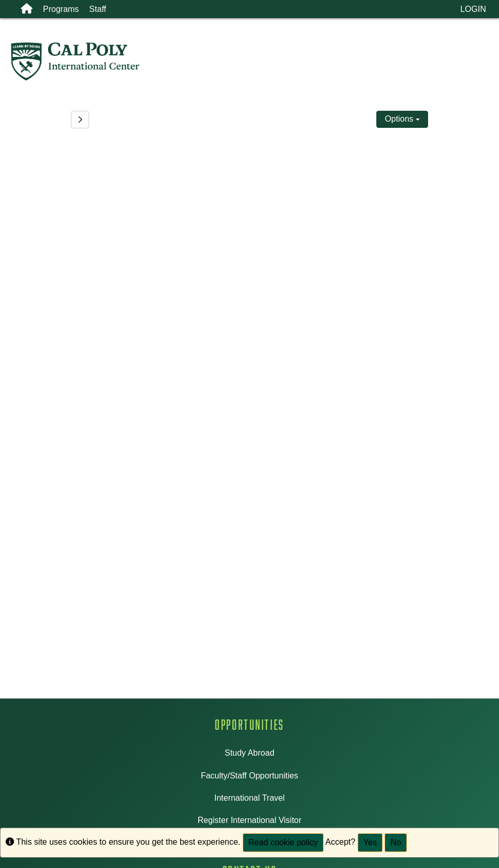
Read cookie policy (283, 842)
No (395, 842)
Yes (370, 842)
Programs (61, 9)
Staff (98, 9)
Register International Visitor (250, 820)
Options (402, 119)
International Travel (250, 798)
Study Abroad (250, 753)
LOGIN (473, 9)
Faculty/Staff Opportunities (250, 776)
